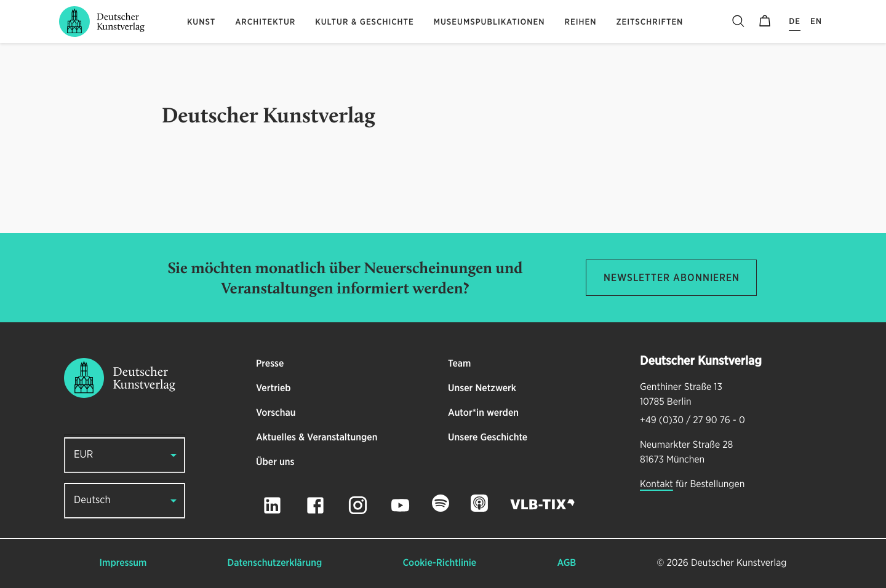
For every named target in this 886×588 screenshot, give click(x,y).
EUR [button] (83, 455)
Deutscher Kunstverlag (739, 563)
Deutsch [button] (92, 500)
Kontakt (657, 485)
